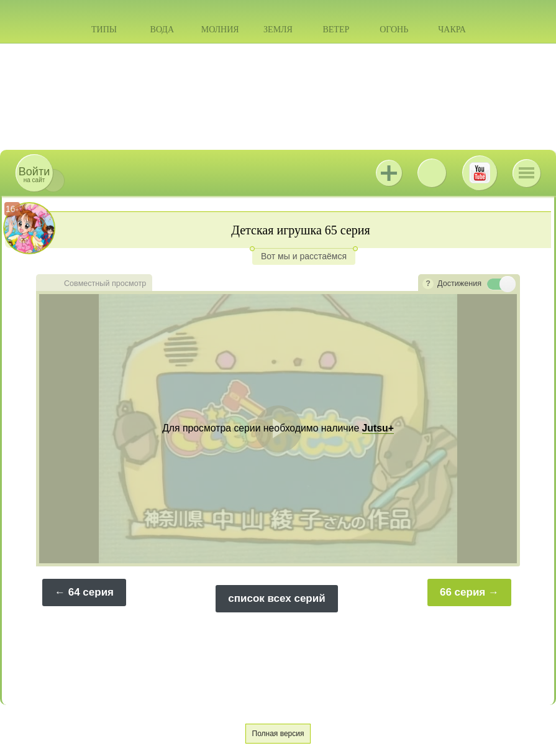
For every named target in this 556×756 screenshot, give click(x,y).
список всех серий (276, 598)
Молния (220, 30)
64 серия (91, 592)
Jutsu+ (389, 173)
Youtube (480, 173)
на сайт (34, 174)
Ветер (336, 30)
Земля (278, 30)
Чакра (452, 30)
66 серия (463, 592)
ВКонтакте (432, 173)
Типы (104, 30)
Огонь (394, 30)
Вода (162, 30)
